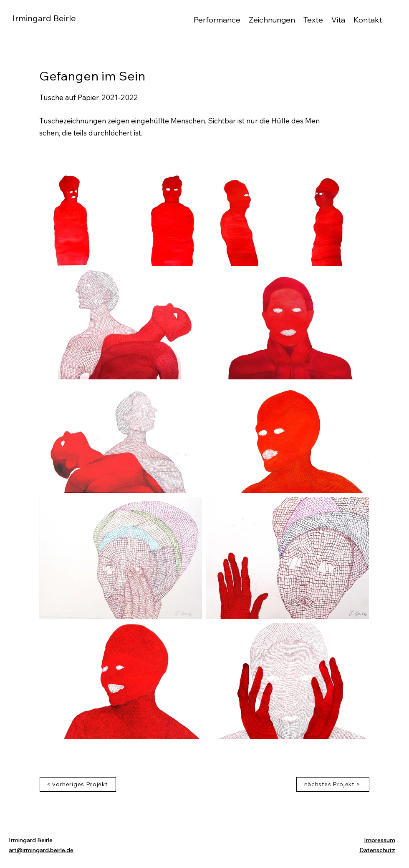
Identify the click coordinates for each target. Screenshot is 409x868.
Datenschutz (377, 850)
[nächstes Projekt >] (333, 784)
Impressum (380, 840)
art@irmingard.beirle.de (41, 850)
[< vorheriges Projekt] (78, 784)
